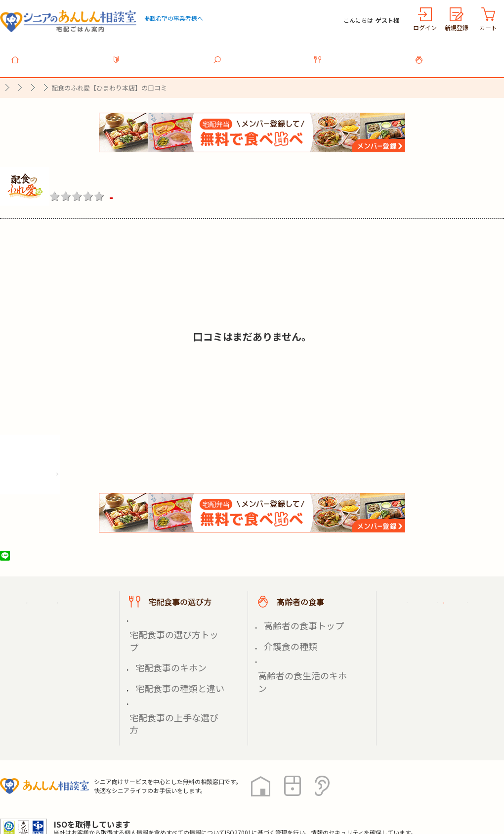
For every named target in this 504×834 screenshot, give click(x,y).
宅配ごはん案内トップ (63, 596)
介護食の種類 (283, 629)
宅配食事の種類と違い (168, 640)
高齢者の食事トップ (293, 617)
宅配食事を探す (258, 54)
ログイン (425, 27)
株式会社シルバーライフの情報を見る (73, 465)
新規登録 (457, 27)
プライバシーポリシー (40, 790)
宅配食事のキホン (161, 629)
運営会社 (159, 790)
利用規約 (111, 790)
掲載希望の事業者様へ (173, 18)
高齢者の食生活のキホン (300, 640)
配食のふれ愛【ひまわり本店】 (139, 172)
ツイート (43, 550)
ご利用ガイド (429, 596)
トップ (56, 54)
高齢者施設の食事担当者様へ (449, 651)
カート (488, 27)
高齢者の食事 (460, 54)
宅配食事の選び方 (359, 54)
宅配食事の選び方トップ (171, 617)
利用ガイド (157, 54)
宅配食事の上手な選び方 (171, 652)
